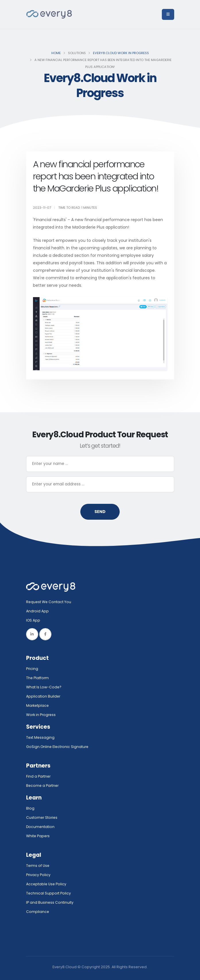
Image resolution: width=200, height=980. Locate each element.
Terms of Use (38, 866)
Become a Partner (43, 786)
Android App (38, 611)
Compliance (38, 912)
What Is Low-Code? (44, 687)
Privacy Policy (38, 875)
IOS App (35, 620)
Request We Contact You (49, 602)
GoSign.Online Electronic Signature (58, 747)
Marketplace (38, 705)
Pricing (32, 669)
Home (56, 53)
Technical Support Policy (49, 893)
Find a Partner (39, 776)
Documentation (41, 827)
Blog (30, 808)
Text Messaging (41, 737)
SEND (100, 512)
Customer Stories (42, 817)
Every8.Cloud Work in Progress (121, 53)
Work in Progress (41, 715)
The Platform (38, 678)
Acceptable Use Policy (47, 884)
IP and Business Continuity (50, 902)
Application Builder (43, 696)
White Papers (38, 836)
